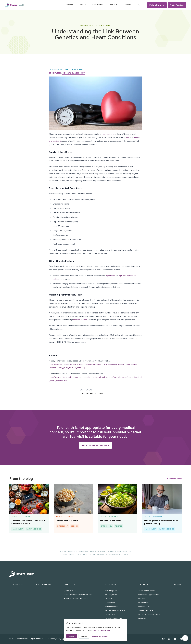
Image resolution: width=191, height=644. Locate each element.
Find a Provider (177, 5)
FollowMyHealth (111, 595)
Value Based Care (146, 610)
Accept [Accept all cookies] (72, 636)
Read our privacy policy (103, 630)
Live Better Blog (145, 602)
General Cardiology (74, 73)
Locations (83, 5)
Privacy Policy (110, 614)
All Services (16, 585)
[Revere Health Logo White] (96, 574)
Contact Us (70, 585)
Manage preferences (100, 636)
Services (70, 5)
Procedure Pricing (112, 606)
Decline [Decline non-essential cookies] (84, 636)
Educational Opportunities (149, 595)
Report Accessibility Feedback (76, 599)
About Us (143, 585)
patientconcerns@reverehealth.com (78, 595)
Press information (145, 606)
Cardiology (79, 69)
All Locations (43, 585)
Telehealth (109, 599)
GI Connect (143, 599)
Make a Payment (157, 5)
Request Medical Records (115, 610)
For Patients (112, 585)
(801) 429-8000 (70, 591)
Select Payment (111, 591)
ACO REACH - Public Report (149, 614)
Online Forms (110, 602)
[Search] (139, 5)
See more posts (174, 479)
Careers (128, 5)
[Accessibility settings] (185, 638)
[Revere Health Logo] (15, 5)
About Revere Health (147, 591)
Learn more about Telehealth (95, 445)
